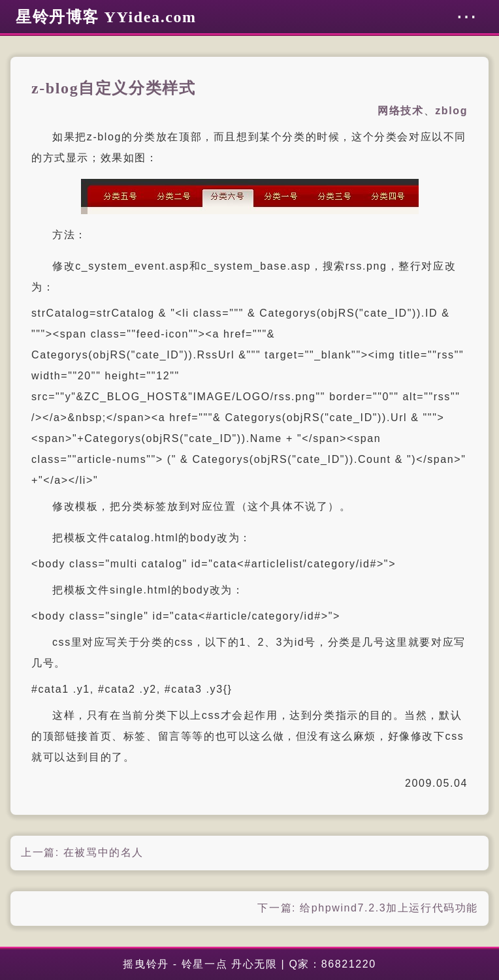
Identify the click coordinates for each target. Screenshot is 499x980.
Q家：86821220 (332, 964)
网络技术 (400, 111)
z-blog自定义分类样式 (113, 88)
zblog (451, 111)
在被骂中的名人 (104, 852)
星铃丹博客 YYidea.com (106, 17)
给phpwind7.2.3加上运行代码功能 (389, 908)
